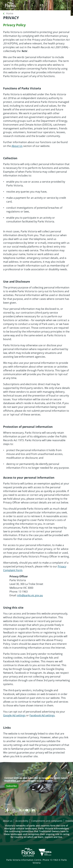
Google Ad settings (14, 715)
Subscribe (12, 786)
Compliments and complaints (47, 821)
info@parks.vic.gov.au (30, 595)
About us (8, 821)
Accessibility (22, 821)
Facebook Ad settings (42, 715)
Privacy (7, 804)
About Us (17, 146)
